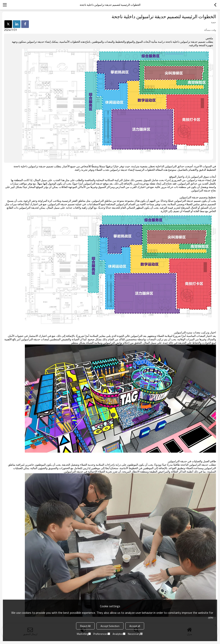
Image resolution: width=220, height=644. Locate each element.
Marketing (84, 634)
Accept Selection (110, 626)
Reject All (85, 626)
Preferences (102, 634)
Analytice (119, 634)
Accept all (135, 626)
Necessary (135, 634)
